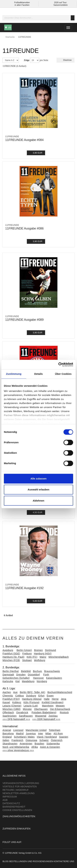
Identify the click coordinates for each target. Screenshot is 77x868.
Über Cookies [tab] (63, 374)
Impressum (10, 797)
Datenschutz (11, 803)
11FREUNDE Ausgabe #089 (24, 320)
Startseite (10, 37)
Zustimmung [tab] (14, 374)
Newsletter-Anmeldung (19, 793)
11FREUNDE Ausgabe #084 (24, 140)
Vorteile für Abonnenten (20, 787)
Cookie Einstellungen (17, 810)
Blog (6, 861)
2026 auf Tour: (61, 3)
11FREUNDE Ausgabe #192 (24, 588)
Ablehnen (38, 501)
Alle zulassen (38, 479)
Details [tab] (38, 374)
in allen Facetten (22, 5)
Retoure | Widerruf (16, 790)
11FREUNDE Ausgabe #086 (24, 228)
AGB (5, 800)
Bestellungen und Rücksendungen (31, 861)
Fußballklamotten (22, 3)
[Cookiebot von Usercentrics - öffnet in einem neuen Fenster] (58, 364)
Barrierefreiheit (14, 807)
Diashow (66, 60)
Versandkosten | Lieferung (21, 783)
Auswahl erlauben (38, 489)
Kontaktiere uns (64, 861)
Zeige (27, 60)
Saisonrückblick (61, 5)
